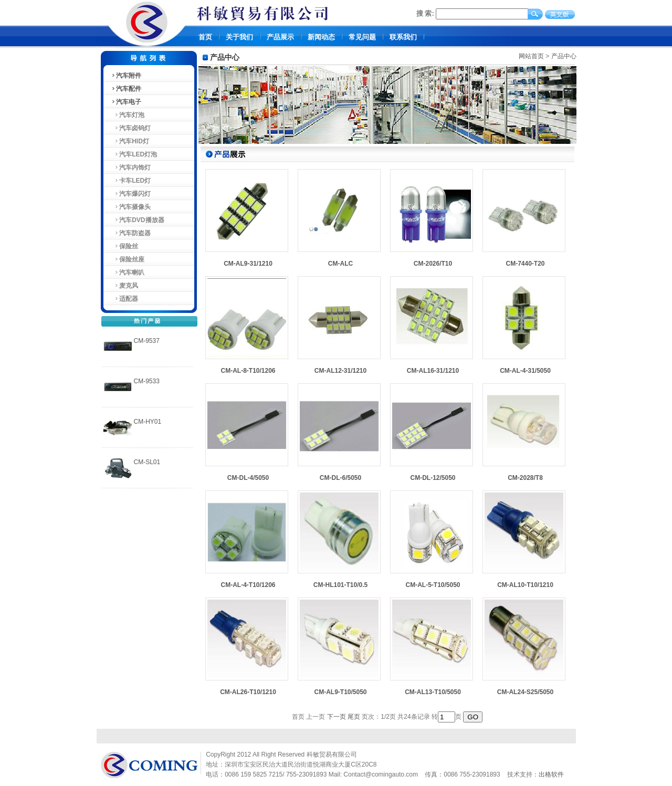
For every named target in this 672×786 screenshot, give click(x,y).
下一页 (337, 717)
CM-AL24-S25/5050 (525, 692)
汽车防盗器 (131, 233)
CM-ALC (340, 264)
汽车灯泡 (128, 115)
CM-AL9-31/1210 (248, 264)
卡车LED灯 (131, 181)
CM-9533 (147, 381)
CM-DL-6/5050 (340, 478)
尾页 (354, 717)
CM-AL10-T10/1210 (525, 585)
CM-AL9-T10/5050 (340, 692)
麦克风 (125, 286)
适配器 (125, 299)
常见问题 (362, 37)
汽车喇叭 (128, 273)
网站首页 (531, 56)
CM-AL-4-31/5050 (525, 371)
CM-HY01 (148, 422)
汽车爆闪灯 (131, 194)
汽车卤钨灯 (131, 128)
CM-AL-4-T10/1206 (248, 585)
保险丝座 (128, 259)
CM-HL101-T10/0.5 (340, 585)
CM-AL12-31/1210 (340, 371)
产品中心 (564, 56)
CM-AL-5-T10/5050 (433, 585)
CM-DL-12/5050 (433, 478)
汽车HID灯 (130, 141)
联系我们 (403, 37)
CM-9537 (147, 341)
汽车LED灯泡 (134, 154)
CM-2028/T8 (525, 478)
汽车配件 (126, 89)
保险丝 (125, 246)
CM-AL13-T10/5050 (433, 692)
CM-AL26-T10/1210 (248, 692)
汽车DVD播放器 (138, 220)
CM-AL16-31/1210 (433, 371)
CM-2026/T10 (433, 264)
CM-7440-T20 (525, 264)
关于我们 (239, 37)
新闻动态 (321, 37)
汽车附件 (126, 76)
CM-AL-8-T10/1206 (248, 371)
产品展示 (280, 37)
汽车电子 (126, 102)
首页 (205, 37)
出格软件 (551, 774)
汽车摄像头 (131, 207)
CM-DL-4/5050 (248, 478)
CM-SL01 (147, 462)
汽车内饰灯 (131, 167)
